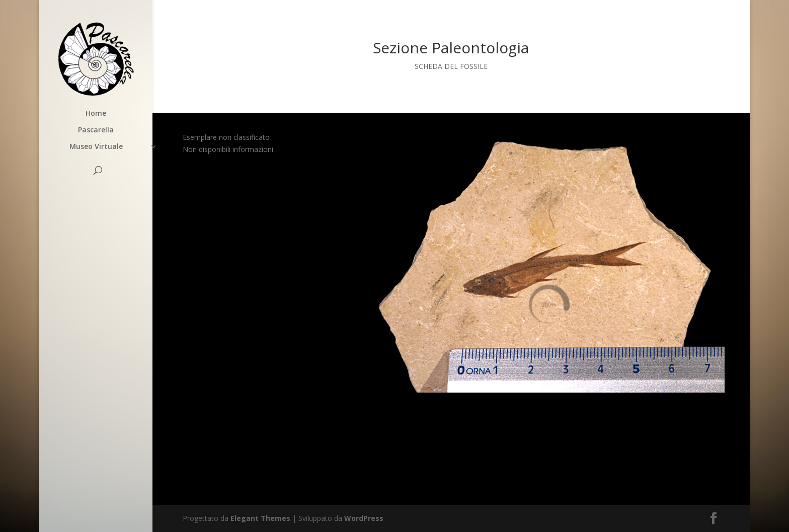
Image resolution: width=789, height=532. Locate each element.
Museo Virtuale (96, 147)
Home (96, 114)
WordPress (364, 518)
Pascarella (96, 130)
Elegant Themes (260, 518)
